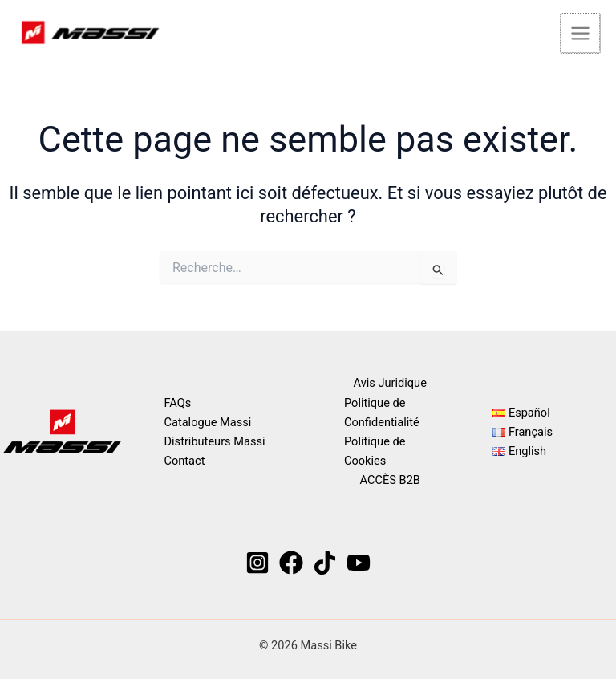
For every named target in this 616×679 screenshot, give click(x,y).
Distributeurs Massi (215, 441)
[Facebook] (291, 563)
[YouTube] (359, 563)
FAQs (178, 403)
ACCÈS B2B (390, 480)
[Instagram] (257, 563)
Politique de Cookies (375, 451)
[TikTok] (325, 563)
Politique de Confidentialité (382, 413)
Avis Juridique (390, 384)
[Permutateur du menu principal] (581, 34)
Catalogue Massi (208, 422)
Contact (185, 461)
